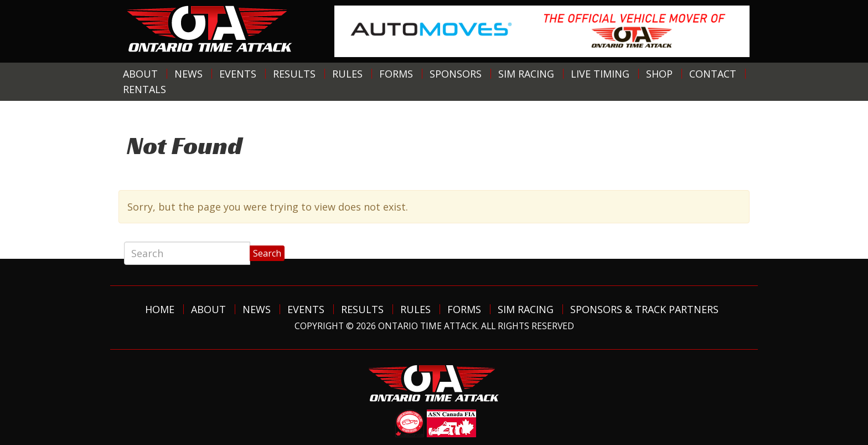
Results (294, 74)
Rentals (144, 89)
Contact (713, 74)
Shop (659, 74)
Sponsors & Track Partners (644, 309)
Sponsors (456, 74)
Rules (347, 74)
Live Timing (600, 74)
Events (238, 74)
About (140, 74)
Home (160, 309)
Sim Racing (526, 74)
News (188, 74)
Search (267, 253)
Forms (396, 74)
